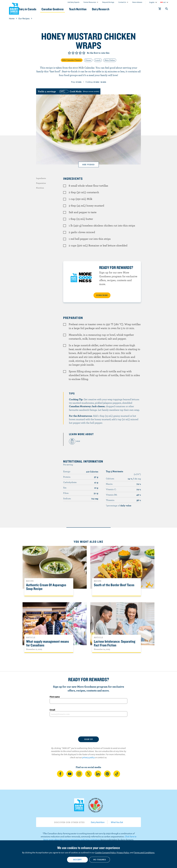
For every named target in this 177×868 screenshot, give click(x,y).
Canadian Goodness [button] (62, 9)
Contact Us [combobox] (122, 2)
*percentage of (119, 505)
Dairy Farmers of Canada (14, 8)
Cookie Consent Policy (105, 852)
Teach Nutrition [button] (90, 9)
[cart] (160, 9)
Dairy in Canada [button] (35, 9)
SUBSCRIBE (102, 295)
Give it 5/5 (84, 53)
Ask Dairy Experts (73, 2)
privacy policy (88, 757)
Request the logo (108, 2)
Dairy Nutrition (98, 822)
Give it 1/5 (69, 53)
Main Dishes (110, 60)
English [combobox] (152, 2)
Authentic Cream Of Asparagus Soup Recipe (46, 587)
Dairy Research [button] (114, 9)
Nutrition (40, 188)
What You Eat (117, 822)
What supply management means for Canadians (47, 643)
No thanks (100, 860)
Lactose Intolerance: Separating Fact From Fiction (115, 643)
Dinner (88, 60)
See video (89, 165)
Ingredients (41, 178)
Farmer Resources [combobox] (90, 2)
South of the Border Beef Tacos (114, 585)
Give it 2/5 (73, 53)
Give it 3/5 (77, 53)
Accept (78, 860)
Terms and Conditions (144, 852)
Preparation (41, 183)
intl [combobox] (164, 2)
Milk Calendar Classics (72, 60)
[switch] (79, 91)
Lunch (98, 60)
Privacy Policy (123, 852)
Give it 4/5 (80, 53)
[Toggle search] (167, 9)
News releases (137, 2)
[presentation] (88, 727)
